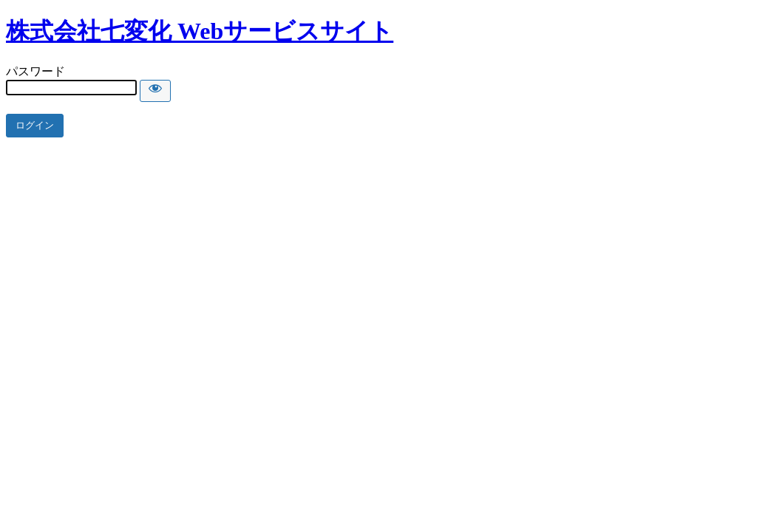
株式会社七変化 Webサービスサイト (200, 31)
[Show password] (155, 91)
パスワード (35, 71)
